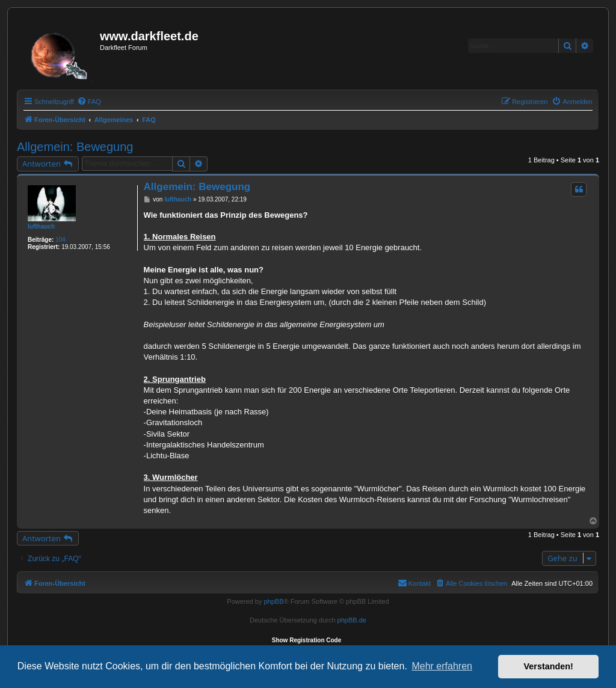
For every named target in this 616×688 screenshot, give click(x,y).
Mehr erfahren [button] (442, 666)
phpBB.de (352, 620)
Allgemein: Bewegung (75, 147)
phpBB (273, 601)
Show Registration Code (307, 640)
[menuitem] (89, 102)
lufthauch (41, 226)
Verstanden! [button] (549, 666)
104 (60, 240)
